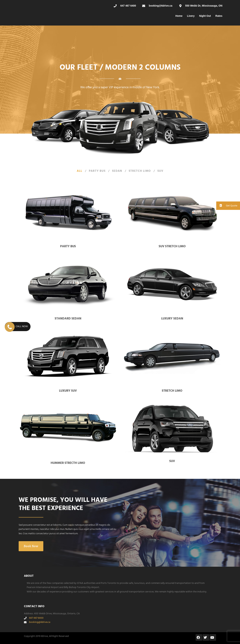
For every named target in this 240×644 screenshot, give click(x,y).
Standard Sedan (68, 319)
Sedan (117, 171)
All (80, 171)
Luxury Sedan (172, 319)
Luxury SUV (68, 391)
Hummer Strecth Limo (68, 463)
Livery (191, 16)
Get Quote (227, 206)
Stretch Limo (140, 171)
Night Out (205, 16)
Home (179, 16)
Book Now (31, 546)
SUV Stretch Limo (172, 246)
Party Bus (97, 171)
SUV (160, 171)
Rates (219, 16)
